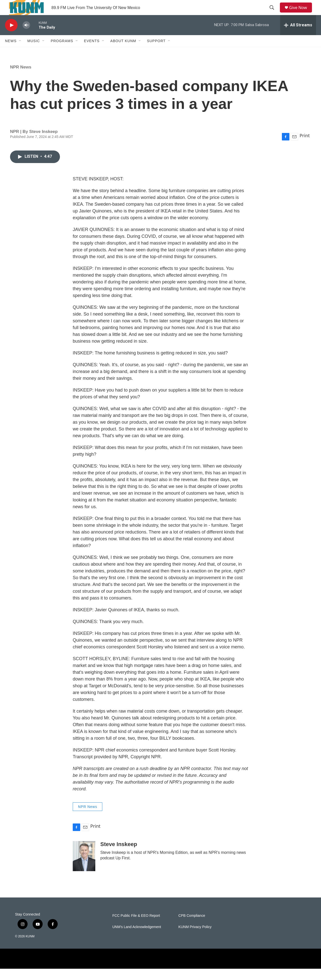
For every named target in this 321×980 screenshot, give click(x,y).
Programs (62, 52)
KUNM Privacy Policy (195, 938)
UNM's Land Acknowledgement (137, 938)
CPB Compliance (192, 927)
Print (305, 147)
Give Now (301, 13)
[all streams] (298, 36)
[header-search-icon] (274, 13)
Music (34, 52)
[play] (11, 36)
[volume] (26, 36)
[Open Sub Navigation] (20, 52)
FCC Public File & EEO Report (136, 927)
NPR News (21, 78)
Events (92, 52)
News (11, 52)
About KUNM (123, 52)
